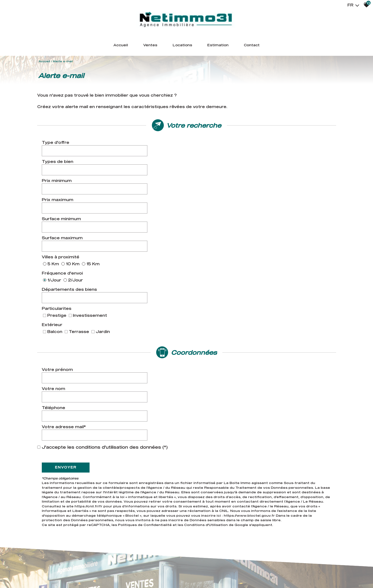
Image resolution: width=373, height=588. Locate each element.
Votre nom (204, 257)
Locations (181, 47)
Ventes (140, 47)
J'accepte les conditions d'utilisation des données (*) (105, 282)
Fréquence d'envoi (213, 189)
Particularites (207, 201)
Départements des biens (71, 201)
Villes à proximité (62, 189)
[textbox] (146, 151)
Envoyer (67, 302)
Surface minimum (63, 177)
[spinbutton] (146, 164)
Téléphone (55, 270)
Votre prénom (59, 257)
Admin (130, 574)
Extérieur (53, 216)
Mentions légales (70, 574)
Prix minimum (58, 164)
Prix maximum (208, 164)
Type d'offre (57, 150)
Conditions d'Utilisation (207, 360)
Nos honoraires (99, 574)
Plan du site (44, 574)
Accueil (103, 47)
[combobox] (146, 151)
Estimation (226, 47)
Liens (118, 574)
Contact (269, 47)
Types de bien (208, 150)
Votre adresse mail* (214, 270)
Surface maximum (213, 177)
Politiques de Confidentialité (146, 360)
